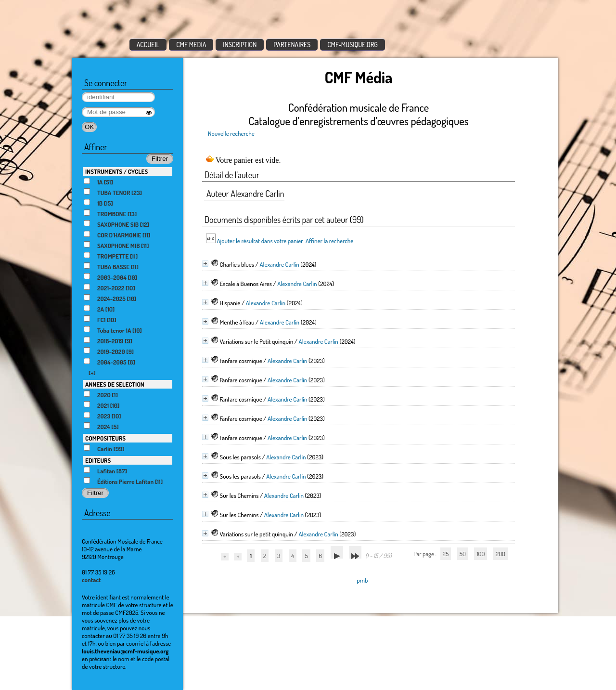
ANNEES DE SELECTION (115, 384)
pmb (362, 580)
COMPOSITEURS (105, 438)
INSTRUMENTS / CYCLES (116, 171)
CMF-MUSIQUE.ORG (353, 45)
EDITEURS (98, 460)
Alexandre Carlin (279, 264)
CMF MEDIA (191, 45)
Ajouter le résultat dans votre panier (260, 241)
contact (91, 580)
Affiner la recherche (329, 241)
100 (481, 554)
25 (446, 554)
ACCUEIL (148, 45)
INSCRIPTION (240, 45)
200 (500, 554)
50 (463, 554)
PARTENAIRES (292, 45)
